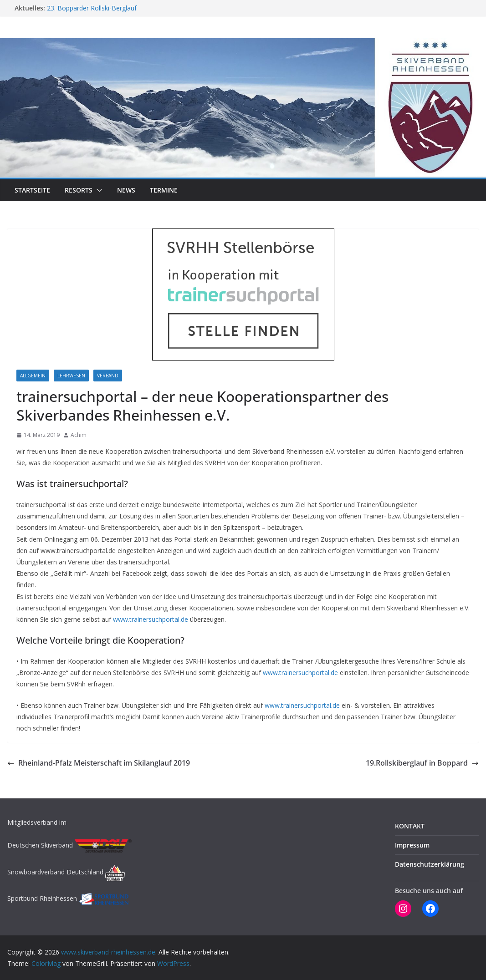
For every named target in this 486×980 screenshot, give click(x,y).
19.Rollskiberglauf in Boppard (422, 763)
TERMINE (164, 190)
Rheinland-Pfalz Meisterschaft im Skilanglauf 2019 (99, 763)
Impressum (412, 845)
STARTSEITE (32, 190)
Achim (79, 435)
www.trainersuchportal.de (151, 619)
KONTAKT (410, 826)
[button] (97, 190)
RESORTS (79, 190)
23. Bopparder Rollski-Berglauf (92, 8)
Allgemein (33, 376)
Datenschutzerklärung (430, 864)
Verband (108, 376)
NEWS (126, 190)
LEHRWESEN (71, 376)
